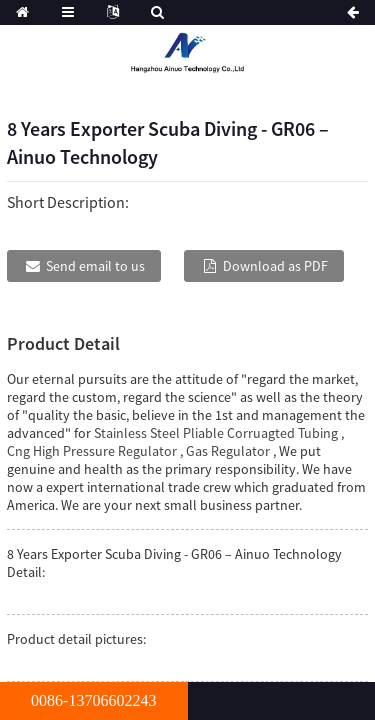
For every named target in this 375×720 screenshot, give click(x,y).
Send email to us (95, 266)
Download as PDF (275, 266)
